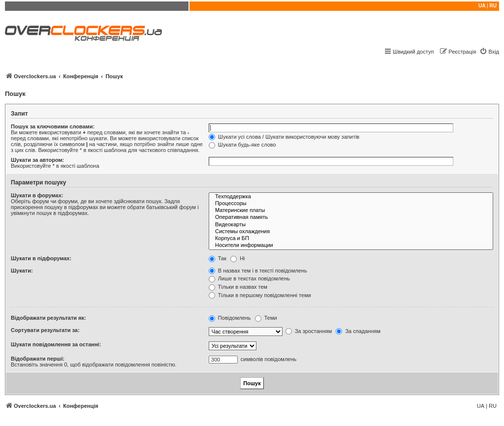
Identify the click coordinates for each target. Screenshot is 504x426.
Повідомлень (230, 318)
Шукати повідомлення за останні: (56, 344)
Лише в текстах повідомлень (249, 278)
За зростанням (309, 331)
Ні (237, 258)
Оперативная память (351, 217)
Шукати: (22, 271)
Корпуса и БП (351, 239)
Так (218, 258)
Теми (266, 318)
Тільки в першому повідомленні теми (260, 295)
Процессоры (351, 204)
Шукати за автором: (37, 160)
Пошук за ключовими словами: (53, 126)
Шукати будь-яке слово (242, 145)
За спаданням (358, 331)
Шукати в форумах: (37, 195)
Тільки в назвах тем (238, 287)
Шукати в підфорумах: (41, 258)
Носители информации (351, 245)
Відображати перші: (38, 359)
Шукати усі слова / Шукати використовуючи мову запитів (284, 137)
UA (482, 6)
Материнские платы (351, 211)
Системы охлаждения (351, 232)
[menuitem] (489, 52)
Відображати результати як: (48, 318)
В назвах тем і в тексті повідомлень (258, 271)
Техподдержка (351, 197)
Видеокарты (351, 225)
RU (493, 6)
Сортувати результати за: (45, 330)
